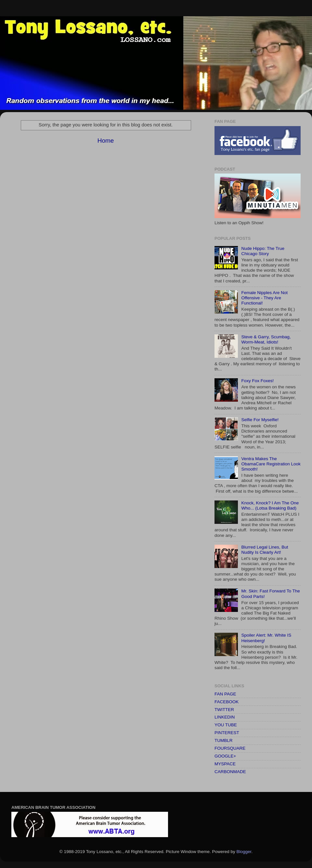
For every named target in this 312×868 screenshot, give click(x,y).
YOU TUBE (226, 725)
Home (106, 141)
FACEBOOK (227, 702)
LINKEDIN (225, 717)
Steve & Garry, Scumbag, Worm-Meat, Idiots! (266, 339)
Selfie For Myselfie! (260, 420)
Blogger (244, 852)
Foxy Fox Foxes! (257, 381)
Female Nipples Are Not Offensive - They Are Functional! (264, 298)
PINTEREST (227, 733)
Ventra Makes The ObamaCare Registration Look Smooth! (271, 464)
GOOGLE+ (225, 756)
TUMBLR (224, 740)
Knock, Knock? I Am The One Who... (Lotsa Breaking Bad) (270, 505)
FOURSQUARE (230, 748)
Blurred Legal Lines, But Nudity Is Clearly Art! (265, 550)
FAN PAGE (225, 694)
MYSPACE (225, 764)
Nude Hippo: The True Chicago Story (263, 251)
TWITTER (224, 710)
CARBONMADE (230, 772)
